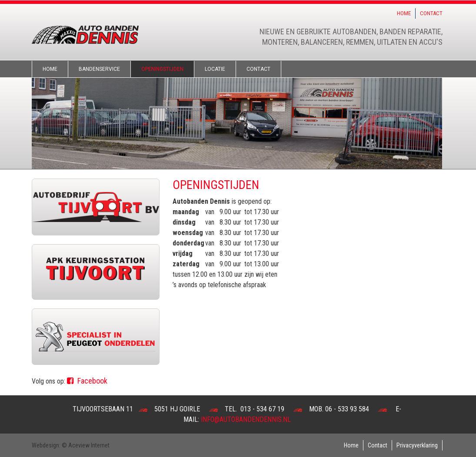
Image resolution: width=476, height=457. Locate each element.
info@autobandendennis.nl (246, 419)
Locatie (215, 69)
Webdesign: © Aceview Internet (71, 445)
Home (404, 13)
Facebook (87, 381)
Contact (431, 13)
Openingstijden (162, 69)
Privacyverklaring (417, 445)
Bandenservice (99, 69)
